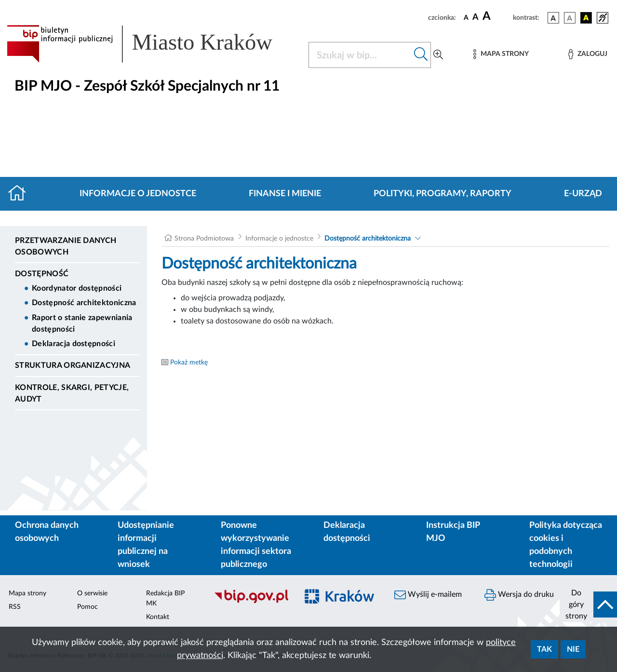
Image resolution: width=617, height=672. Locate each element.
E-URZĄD (583, 194)
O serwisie (92, 593)
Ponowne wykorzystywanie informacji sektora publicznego (256, 545)
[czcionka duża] (496, 16)
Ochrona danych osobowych (47, 532)
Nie (573, 649)
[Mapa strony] (501, 54)
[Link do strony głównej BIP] (152, 44)
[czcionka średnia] (476, 18)
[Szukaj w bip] (421, 55)
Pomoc (87, 607)
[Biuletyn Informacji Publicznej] (251, 602)
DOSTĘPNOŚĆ (42, 274)
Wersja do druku (519, 595)
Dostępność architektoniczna (84, 303)
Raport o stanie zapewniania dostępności (82, 323)
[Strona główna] (21, 194)
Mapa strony (27, 593)
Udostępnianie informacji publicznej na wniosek (146, 545)
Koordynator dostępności (77, 288)
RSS (15, 607)
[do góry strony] (588, 605)
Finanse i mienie (285, 194)
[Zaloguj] (588, 54)
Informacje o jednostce (138, 194)
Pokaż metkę (189, 363)
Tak (544, 649)
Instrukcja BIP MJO (453, 532)
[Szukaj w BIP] (360, 55)
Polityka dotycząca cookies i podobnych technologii (566, 545)
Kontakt (158, 617)
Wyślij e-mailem (428, 595)
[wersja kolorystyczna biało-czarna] (570, 18)
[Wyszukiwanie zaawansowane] (438, 55)
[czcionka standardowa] (466, 17)
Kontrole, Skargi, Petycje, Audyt (72, 393)
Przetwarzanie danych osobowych (66, 246)
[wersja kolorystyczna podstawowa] (553, 18)
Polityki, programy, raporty (443, 194)
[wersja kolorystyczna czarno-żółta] (586, 18)
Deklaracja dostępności (74, 344)
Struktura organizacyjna (73, 365)
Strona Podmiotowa (204, 239)
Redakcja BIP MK (165, 598)
